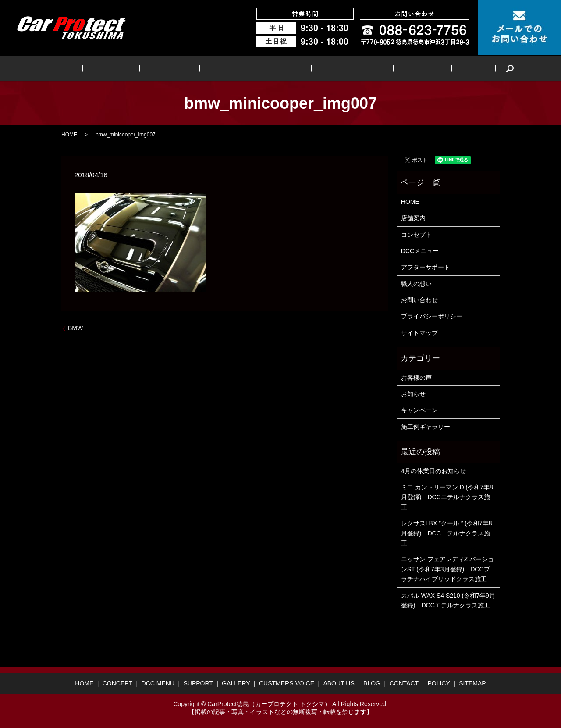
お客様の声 (416, 378)
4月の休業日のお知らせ (433, 471)
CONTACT (404, 683)
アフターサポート (426, 267)
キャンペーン (419, 410)
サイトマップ (419, 333)
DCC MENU (183, 68)
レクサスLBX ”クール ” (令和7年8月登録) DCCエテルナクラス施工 (447, 533)
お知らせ (413, 394)
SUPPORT (231, 68)
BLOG (440, 68)
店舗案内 (413, 218)
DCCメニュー (420, 251)
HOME (94, 68)
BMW (75, 328)
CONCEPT (134, 68)
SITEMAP (472, 683)
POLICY (439, 683)
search (471, 68)
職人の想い (416, 284)
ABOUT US (398, 68)
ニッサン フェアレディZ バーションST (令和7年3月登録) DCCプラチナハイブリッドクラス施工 (447, 569)
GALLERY (277, 68)
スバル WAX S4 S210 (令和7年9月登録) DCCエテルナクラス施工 (448, 600)
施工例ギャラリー (426, 427)
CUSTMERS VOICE (337, 68)
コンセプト (416, 235)
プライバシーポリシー (432, 316)
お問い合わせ (419, 300)
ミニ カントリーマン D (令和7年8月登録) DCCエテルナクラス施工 (447, 497)
